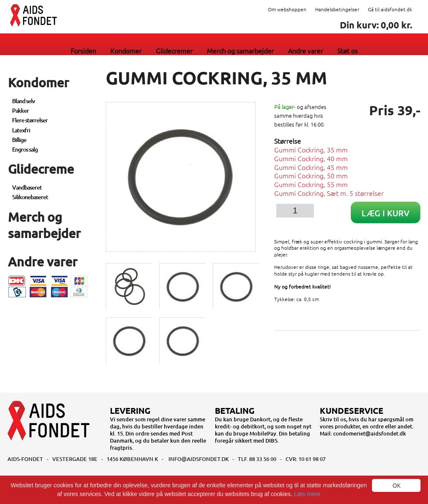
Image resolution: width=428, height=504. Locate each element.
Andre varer (306, 51)
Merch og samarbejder (240, 51)
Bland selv (23, 101)
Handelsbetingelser (337, 9)
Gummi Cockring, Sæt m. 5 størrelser (329, 193)
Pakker (20, 110)
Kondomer (126, 51)
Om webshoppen (287, 9)
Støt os (348, 51)
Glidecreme (41, 169)
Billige (19, 140)
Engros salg (25, 149)
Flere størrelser (30, 120)
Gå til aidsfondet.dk (390, 9)
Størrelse (288, 141)
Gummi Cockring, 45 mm (311, 167)
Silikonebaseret (30, 197)
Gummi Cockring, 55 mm (311, 184)
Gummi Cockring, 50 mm (311, 175)
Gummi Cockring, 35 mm (311, 149)
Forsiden (83, 51)
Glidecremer (174, 51)
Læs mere (307, 494)
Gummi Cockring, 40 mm (311, 158)
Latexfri (21, 130)
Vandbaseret (27, 187)
